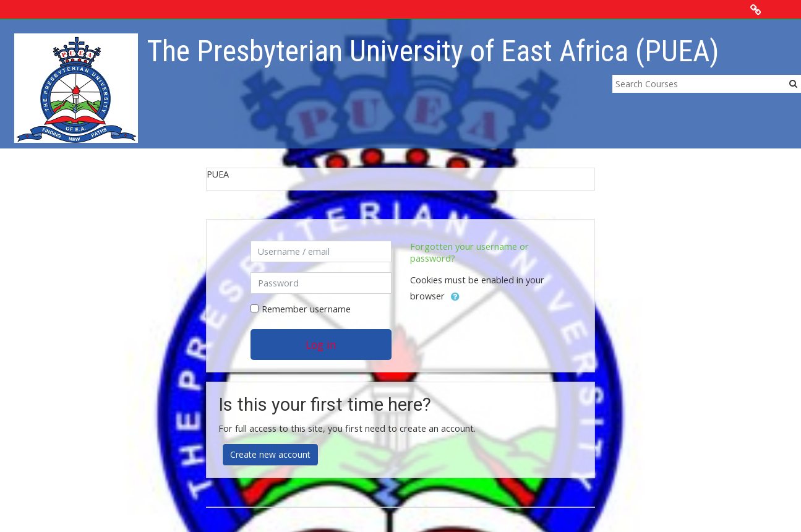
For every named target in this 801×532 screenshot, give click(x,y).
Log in (321, 345)
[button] (455, 297)
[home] (76, 88)
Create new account (270, 454)
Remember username (306, 309)
